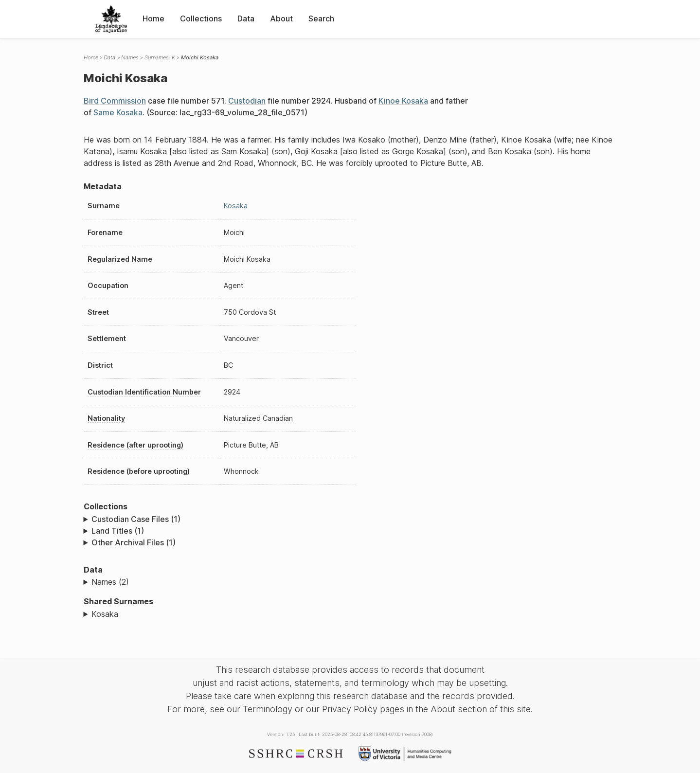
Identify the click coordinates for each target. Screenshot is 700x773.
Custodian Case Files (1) (136, 519)
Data (246, 18)
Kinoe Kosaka (403, 101)
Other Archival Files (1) (134, 542)
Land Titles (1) (118, 531)
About (281, 18)
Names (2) (110, 582)
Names (130, 57)
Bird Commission (115, 101)
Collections (201, 18)
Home (153, 18)
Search (321, 18)
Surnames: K (160, 57)
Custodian (247, 101)
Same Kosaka (118, 112)
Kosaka (236, 206)
